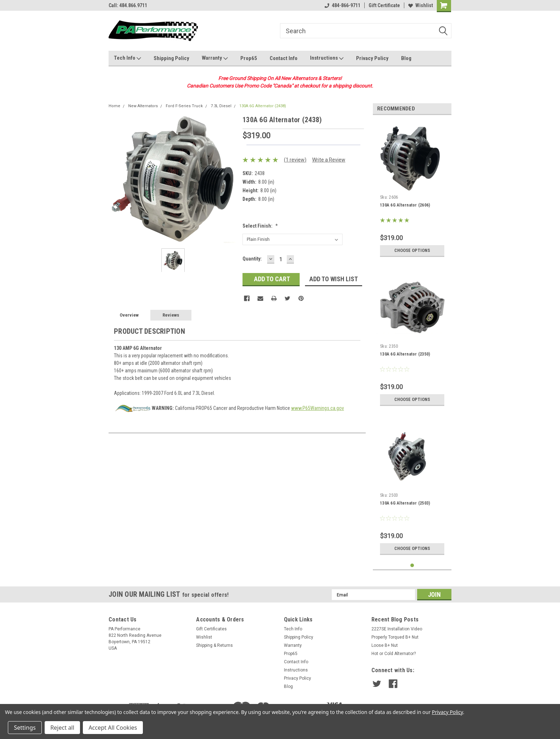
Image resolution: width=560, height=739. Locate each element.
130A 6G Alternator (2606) (405, 205)
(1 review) (295, 160)
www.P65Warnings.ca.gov (317, 408)
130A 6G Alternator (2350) (405, 354)
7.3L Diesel (221, 106)
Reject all (62, 728)
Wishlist (421, 5)
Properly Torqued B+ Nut (395, 637)
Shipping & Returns (214, 645)
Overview (129, 315)
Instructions (327, 58)
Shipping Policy (171, 58)
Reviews (171, 315)
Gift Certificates (211, 629)
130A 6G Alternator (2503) (405, 503)
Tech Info (127, 58)
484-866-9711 (342, 5)
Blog (406, 58)
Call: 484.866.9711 (128, 5)
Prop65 (249, 58)
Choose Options (412, 251)
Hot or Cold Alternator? (394, 654)
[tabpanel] (412, 190)
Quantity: (252, 259)
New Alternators (143, 106)
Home (114, 106)
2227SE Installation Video (397, 629)
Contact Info (284, 58)
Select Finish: (260, 226)
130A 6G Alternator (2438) (263, 106)
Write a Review (329, 160)
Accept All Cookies (113, 728)
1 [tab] (412, 566)
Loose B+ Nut (385, 645)
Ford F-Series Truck (184, 106)
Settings (25, 728)
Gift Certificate (384, 5)
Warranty (215, 58)
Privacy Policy (372, 58)
